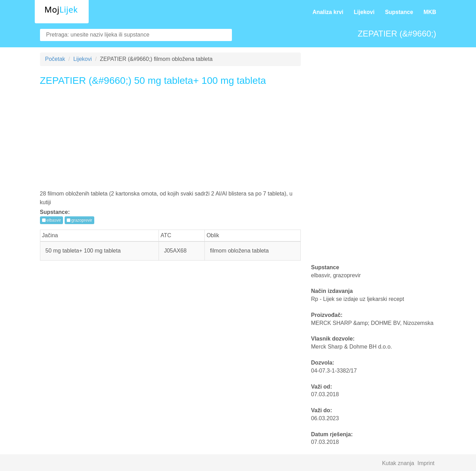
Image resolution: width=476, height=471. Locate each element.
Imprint (426, 463)
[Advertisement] (170, 141)
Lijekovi (364, 12)
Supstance (399, 12)
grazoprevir (79, 220)
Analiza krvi (328, 12)
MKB (430, 12)
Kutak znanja (398, 463)
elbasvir (52, 220)
